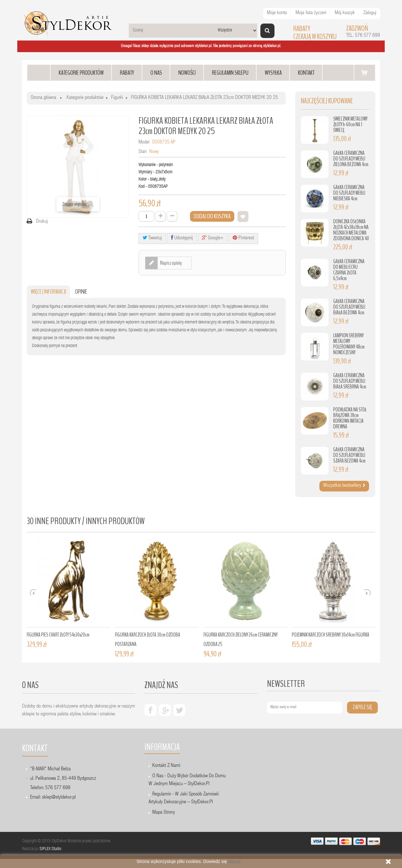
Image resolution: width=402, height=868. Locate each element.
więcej (234, 861)
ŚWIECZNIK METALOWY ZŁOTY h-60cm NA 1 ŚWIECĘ (350, 125)
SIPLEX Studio (50, 849)
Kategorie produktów (85, 98)
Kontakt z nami (166, 766)
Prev (33, 592)
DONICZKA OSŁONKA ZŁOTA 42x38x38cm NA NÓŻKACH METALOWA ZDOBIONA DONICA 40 (351, 230)
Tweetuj (152, 238)
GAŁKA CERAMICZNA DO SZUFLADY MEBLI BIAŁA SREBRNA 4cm (350, 381)
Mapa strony (164, 813)
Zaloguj (370, 13)
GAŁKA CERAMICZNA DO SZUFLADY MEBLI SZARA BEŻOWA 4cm (349, 455)
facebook (150, 710)
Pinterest (243, 238)
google (165, 710)
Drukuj (42, 222)
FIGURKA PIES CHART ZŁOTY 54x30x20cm (58, 635)
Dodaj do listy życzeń (243, 217)
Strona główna (43, 98)
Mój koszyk (345, 13)
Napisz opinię (171, 263)
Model (144, 143)
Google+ (213, 238)
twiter (179, 710)
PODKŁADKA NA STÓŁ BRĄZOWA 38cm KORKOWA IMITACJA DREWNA (350, 418)
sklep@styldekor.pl (59, 798)
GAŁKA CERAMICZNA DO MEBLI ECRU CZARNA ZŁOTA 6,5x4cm (349, 270)
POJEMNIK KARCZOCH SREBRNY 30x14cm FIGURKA (331, 635)
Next (367, 592)
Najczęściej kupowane (327, 101)
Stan (143, 152)
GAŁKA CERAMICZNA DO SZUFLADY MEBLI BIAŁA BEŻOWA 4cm (349, 307)
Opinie (81, 292)
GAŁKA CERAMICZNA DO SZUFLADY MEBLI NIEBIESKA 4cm (349, 193)
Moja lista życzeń (311, 13)
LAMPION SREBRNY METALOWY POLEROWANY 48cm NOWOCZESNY (349, 344)
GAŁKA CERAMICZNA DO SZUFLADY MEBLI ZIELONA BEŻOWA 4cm (351, 159)
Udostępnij (182, 238)
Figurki (117, 98)
